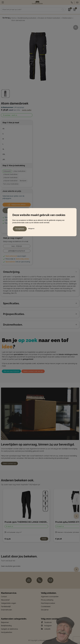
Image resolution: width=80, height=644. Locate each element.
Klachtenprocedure (48, 603)
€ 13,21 (8, 539)
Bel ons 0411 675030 (11, 371)
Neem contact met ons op (33, 371)
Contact (4, 597)
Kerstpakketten (7, 632)
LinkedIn (46, 629)
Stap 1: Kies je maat (11, 123)
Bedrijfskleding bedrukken (27, 18)
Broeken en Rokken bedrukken (49, 18)
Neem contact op (9, 463)
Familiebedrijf (6, 607)
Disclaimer (45, 610)
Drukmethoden (6, 610)
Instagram (46, 626)
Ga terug (6, 18)
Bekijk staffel (27, 110)
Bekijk (44, 539)
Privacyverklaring (47, 600)
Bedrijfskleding (6, 626)
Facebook (46, 622)
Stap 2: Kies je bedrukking (14, 165)
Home (14, 18)
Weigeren (31, 228)
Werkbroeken (67, 18)
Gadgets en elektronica (9, 629)
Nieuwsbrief (5, 600)
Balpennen (5, 622)
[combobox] (31, 10)
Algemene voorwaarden (50, 597)
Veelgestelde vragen (8, 603)
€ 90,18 (58, 539)
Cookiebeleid (46, 607)
